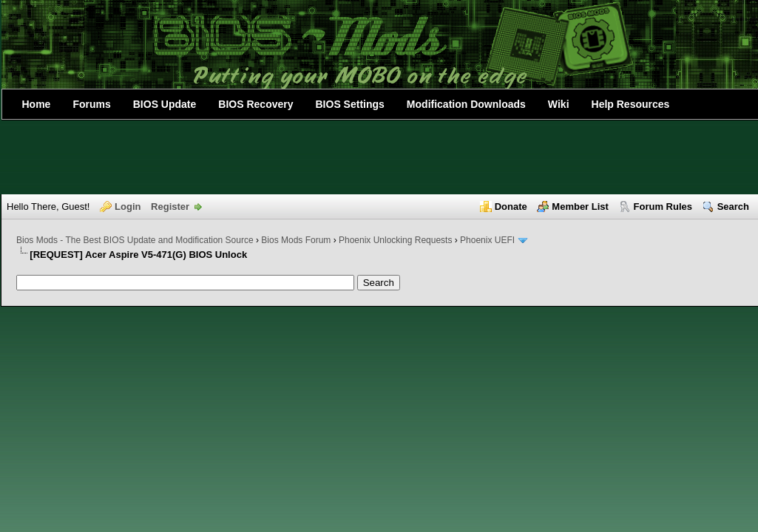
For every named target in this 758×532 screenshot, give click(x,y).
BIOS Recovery (256, 104)
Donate (511, 207)
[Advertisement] (379, 157)
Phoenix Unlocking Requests (395, 240)
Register (170, 207)
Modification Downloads (466, 104)
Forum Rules (663, 207)
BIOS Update (165, 104)
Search (733, 207)
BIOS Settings (350, 104)
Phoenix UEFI (487, 240)
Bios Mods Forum (296, 240)
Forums (91, 104)
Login (128, 207)
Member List (580, 207)
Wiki (559, 104)
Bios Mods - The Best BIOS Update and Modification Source (135, 240)
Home (37, 104)
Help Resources (631, 104)
